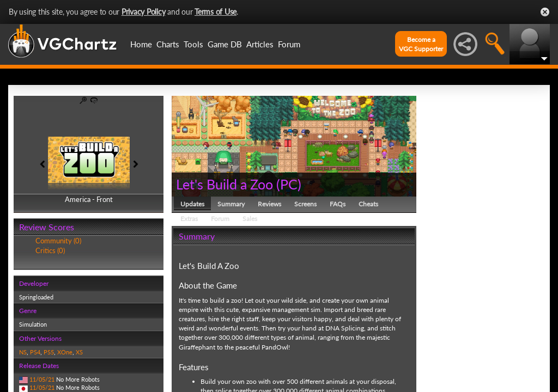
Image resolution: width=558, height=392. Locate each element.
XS (79, 352)
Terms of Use (216, 12)
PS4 (35, 352)
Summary (231, 204)
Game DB (225, 44)
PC (289, 184)
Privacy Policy (144, 12)
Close (545, 12)
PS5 (49, 352)
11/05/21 (42, 379)
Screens (305, 204)
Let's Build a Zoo (225, 184)
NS (23, 352)
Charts (168, 44)
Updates (192, 204)
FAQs (338, 204)
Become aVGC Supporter (421, 44)
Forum (289, 44)
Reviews (269, 204)
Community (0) (58, 241)
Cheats (368, 204)
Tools (193, 44)
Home (141, 44)
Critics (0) (50, 250)
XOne (65, 352)
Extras (189, 219)
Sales (250, 219)
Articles (260, 44)
